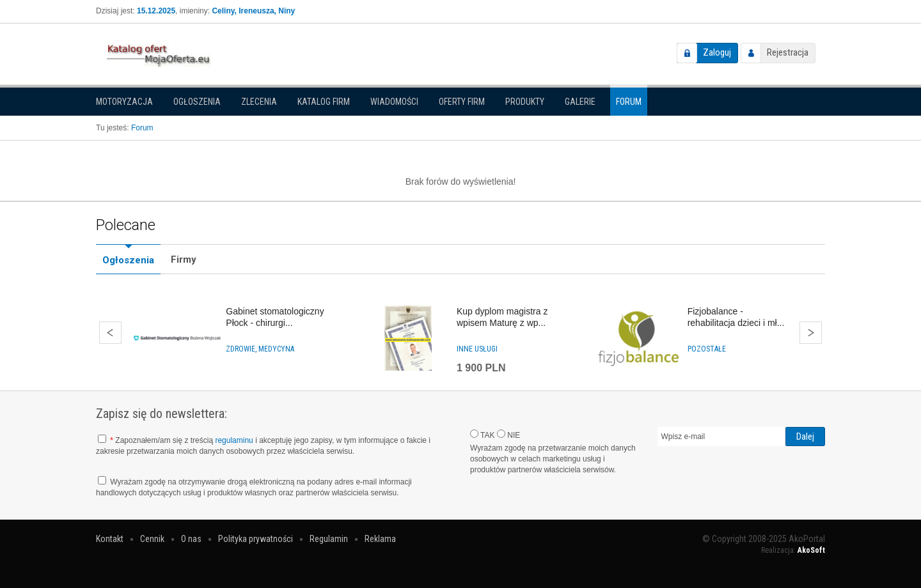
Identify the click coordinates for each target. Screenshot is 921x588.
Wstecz (110, 333)
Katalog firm (324, 102)
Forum (629, 102)
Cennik (152, 539)
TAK (483, 435)
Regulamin (329, 539)
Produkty (525, 102)
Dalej (811, 333)
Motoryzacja (124, 102)
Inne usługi (477, 349)
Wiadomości (394, 102)
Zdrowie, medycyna (260, 349)
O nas (191, 539)
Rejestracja (788, 52)
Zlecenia (259, 102)
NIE (508, 435)
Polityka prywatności (256, 539)
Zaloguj (717, 52)
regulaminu (234, 440)
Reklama (380, 539)
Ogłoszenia (197, 102)
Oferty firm (462, 102)
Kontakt (110, 539)
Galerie (580, 102)
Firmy (184, 259)
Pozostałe (707, 349)
